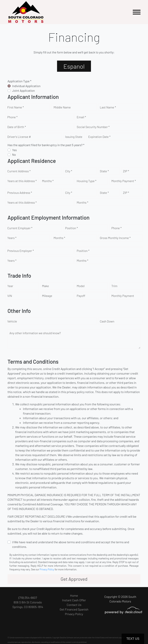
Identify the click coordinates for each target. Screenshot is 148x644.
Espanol (74, 66)
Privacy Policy (47, 569)
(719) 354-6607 (28, 598)
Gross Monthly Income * (115, 238)
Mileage (47, 296)
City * (69, 171)
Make (45, 286)
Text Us (133, 639)
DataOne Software (67, 638)
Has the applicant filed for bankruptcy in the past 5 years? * (46, 145)
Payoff (81, 296)
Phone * (12, 117)
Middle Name (62, 107)
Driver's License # (19, 137)
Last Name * (108, 107)
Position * (71, 228)
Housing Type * (87, 181)
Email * (81, 117)
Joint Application (24, 90)
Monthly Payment (123, 296)
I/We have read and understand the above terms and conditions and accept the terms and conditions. (71, 544)
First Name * (16, 107)
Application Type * (19, 81)
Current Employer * (20, 228)
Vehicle (12, 321)
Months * (48, 181)
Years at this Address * (22, 181)
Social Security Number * (93, 127)
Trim (114, 286)
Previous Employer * (21, 251)
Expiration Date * (99, 137)
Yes (14, 150)
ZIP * (126, 171)
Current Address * (19, 171)
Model (81, 286)
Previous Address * (20, 193)
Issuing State (74, 137)
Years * (12, 238)
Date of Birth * (17, 127)
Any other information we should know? (35, 333)
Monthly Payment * (124, 181)
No (14, 155)
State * (104, 171)
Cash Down (107, 321)
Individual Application (26, 86)
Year (10, 286)
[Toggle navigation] (137, 12)
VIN (10, 296)
